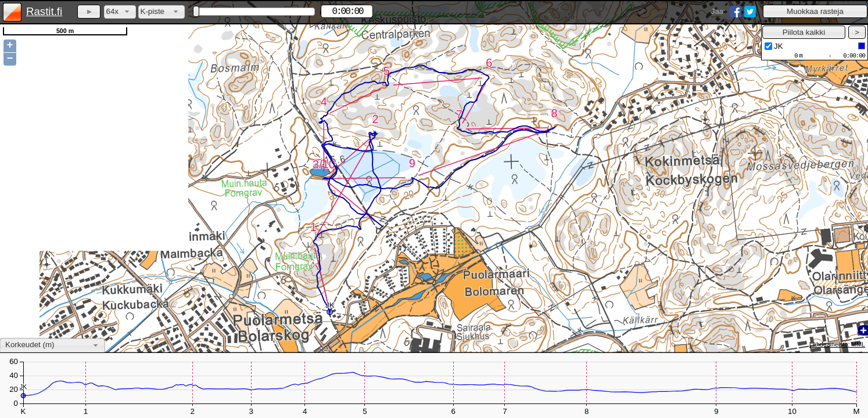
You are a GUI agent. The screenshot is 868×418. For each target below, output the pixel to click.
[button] (815, 11)
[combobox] (120, 12)
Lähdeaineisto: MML (837, 344)
